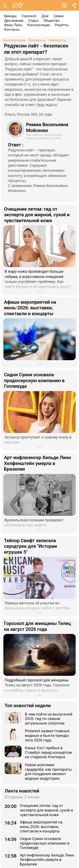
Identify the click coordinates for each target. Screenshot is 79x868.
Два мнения (14, 21)
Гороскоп (29, 16)
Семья (59, 16)
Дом (45, 16)
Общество (52, 21)
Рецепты (62, 25)
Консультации (39, 25)
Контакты (12, 30)
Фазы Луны (13, 25)
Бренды (10, 16)
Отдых (33, 21)
